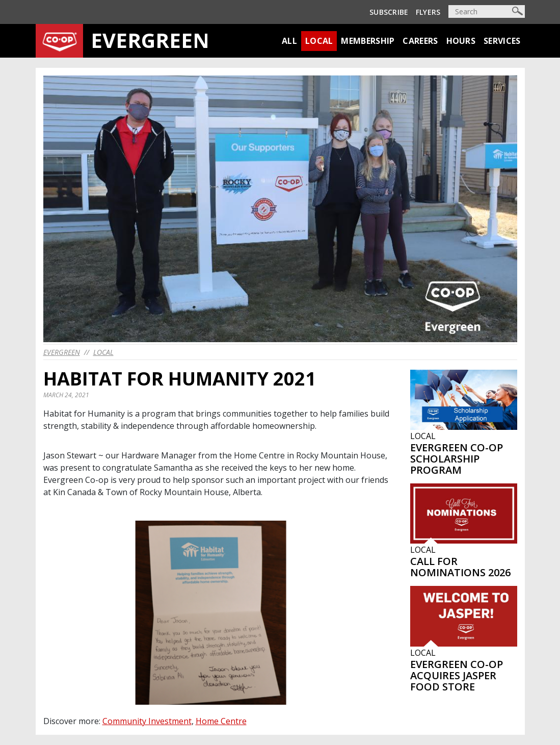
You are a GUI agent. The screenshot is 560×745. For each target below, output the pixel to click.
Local (319, 41)
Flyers (428, 12)
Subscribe (389, 12)
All (289, 41)
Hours (461, 41)
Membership (368, 41)
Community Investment (147, 721)
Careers (420, 41)
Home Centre (221, 721)
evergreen (62, 352)
